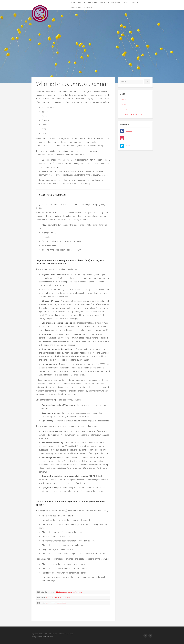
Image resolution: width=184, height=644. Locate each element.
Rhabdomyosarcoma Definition (69, 592)
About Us (82, 2)
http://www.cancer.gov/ (56, 603)
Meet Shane (92, 2)
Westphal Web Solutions (44, 637)
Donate (102, 2)
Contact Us (134, 2)
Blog (125, 2)
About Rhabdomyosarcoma (131, 115)
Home (73, 2)
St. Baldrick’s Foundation (58, 598)
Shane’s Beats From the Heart (82, 7)
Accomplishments (114, 2)
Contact (123, 105)
